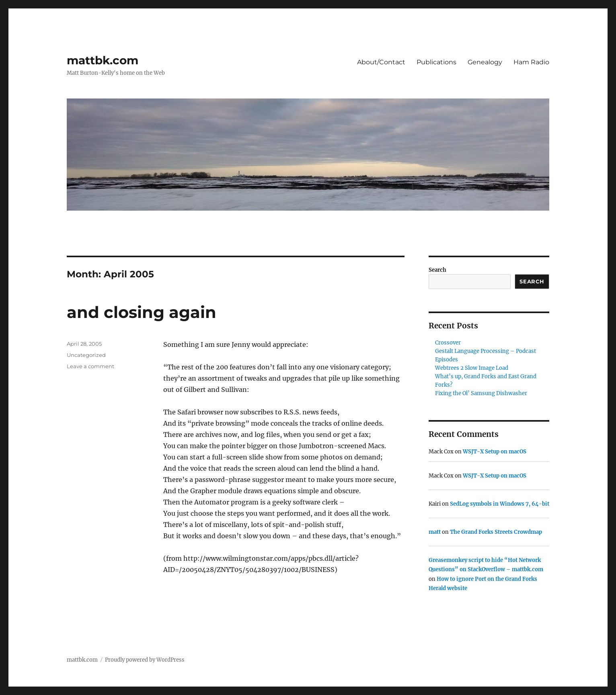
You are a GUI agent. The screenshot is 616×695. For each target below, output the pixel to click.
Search (437, 270)
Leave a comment (90, 366)
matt (435, 532)
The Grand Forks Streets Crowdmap (496, 532)
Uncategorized (86, 355)
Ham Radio (531, 62)
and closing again (142, 312)
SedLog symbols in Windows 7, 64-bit (500, 504)
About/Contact (381, 62)
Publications (436, 62)
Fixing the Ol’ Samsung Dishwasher (481, 393)
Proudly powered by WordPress (145, 660)
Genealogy (485, 62)
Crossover (448, 343)
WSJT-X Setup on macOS (495, 452)
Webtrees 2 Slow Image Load (472, 368)
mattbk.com (103, 60)
